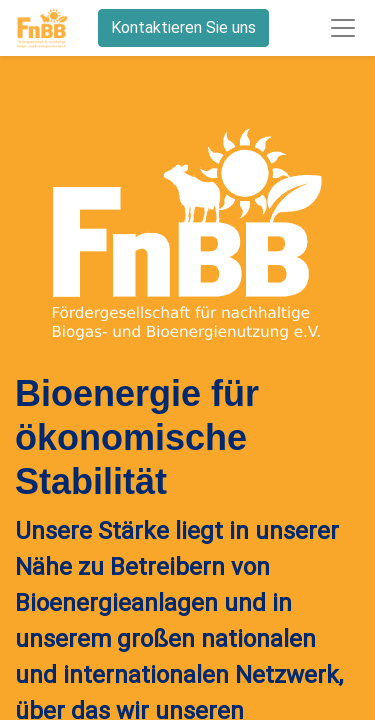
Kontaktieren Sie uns (183, 27)
